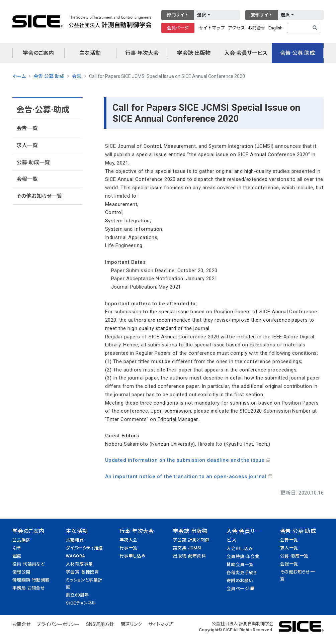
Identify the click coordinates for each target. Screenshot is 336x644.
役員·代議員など (29, 564)
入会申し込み (240, 549)
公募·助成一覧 (33, 162)
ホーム (19, 76)
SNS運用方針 (100, 624)
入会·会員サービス (246, 53)
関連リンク (131, 624)
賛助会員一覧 (240, 565)
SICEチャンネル (81, 603)
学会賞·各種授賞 (82, 572)
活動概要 (75, 540)
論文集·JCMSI (187, 548)
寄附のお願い (240, 581)
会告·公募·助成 (298, 53)
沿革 (17, 548)
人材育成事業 (79, 564)
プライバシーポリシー (58, 624)
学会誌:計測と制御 (191, 540)
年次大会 (129, 540)
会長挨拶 (21, 540)
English (275, 28)
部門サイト (178, 15)
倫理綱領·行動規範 (31, 580)
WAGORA (75, 556)
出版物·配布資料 (189, 556)
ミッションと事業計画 (84, 583)
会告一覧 (27, 128)
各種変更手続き (242, 573)
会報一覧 (27, 179)
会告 (77, 76)
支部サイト (262, 15)
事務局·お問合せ (29, 588)
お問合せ (257, 28)
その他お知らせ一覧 (39, 196)
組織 (17, 556)
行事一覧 (129, 548)
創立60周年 (77, 595)
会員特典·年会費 (243, 557)
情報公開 (21, 572)
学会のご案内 (38, 53)
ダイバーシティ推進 (85, 548)
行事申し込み (133, 556)
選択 (202, 15)
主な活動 (90, 53)
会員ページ (178, 28)
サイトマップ (212, 28)
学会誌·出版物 (194, 53)
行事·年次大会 (142, 53)
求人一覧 (27, 145)
